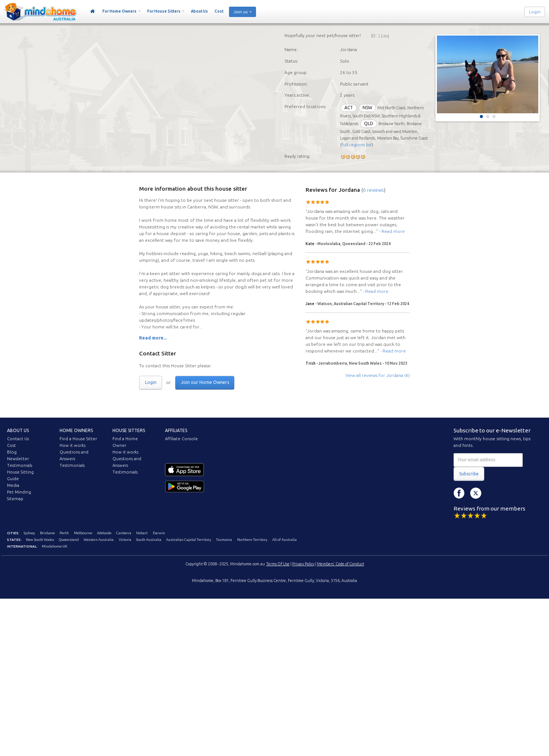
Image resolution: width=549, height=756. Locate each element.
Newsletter (18, 459)
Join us (240, 12)
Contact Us (18, 439)
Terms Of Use (278, 564)
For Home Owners (119, 11)
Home (93, 11)
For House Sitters (164, 11)
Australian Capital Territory (189, 540)
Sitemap (15, 499)
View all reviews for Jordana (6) (378, 375)
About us (18, 430)
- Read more (392, 231)
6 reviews (373, 190)
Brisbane (47, 533)
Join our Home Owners (205, 382)
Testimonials (20, 465)
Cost (219, 11)
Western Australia (99, 540)
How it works (73, 445)
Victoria (125, 540)
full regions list (357, 145)
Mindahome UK (55, 546)
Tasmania (224, 540)
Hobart (142, 533)
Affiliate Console (181, 439)
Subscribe (469, 474)
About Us (199, 11)
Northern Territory (252, 540)
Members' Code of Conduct (341, 564)
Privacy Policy (303, 564)
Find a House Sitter (78, 439)
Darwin (159, 533)
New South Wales (40, 540)
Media (13, 485)
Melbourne (83, 533)
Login (535, 12)
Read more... (153, 338)
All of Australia (284, 540)
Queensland (69, 540)
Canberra (124, 533)
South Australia (149, 540)
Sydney (29, 533)
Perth (64, 533)
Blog (12, 452)
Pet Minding (19, 492)
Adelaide (104, 533)
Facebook (459, 493)
